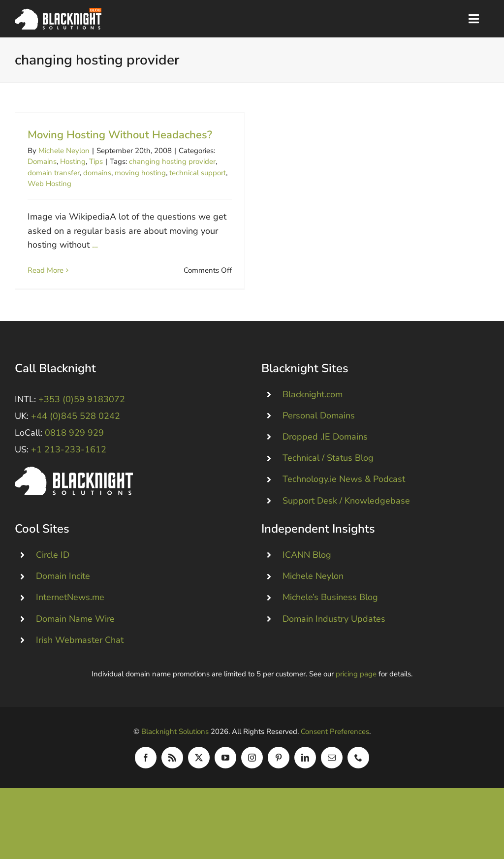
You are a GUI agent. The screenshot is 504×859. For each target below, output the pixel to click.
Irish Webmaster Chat (80, 653)
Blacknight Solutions (175, 744)
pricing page (356, 687)
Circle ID (53, 568)
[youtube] (225, 770)
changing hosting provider (172, 161)
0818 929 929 (74, 445)
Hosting (73, 161)
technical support (198, 173)
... (95, 245)
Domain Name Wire (75, 632)
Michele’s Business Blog (330, 610)
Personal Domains (319, 428)
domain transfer (54, 173)
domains (97, 173)
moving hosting (140, 173)
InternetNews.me (70, 610)
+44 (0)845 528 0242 (76, 429)
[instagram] (252, 770)
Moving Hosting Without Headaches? (120, 135)
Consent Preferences (335, 744)
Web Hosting (49, 184)
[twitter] (199, 770)
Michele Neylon (64, 151)
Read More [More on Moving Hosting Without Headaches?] (46, 270)
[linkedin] (305, 770)
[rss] (172, 770)
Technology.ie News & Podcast (344, 492)
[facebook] (146, 770)
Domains (42, 161)
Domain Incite (63, 589)
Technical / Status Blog (328, 471)
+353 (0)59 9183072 (82, 412)
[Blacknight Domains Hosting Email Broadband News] (58, 12)
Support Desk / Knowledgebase (346, 513)
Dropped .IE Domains (325, 449)
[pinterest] (279, 770)
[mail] (332, 770)
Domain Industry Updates (334, 632)
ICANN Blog (307, 568)
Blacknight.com (313, 407)
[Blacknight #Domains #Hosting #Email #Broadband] (74, 484)
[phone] (358, 770)
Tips (96, 161)
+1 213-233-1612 (69, 462)
